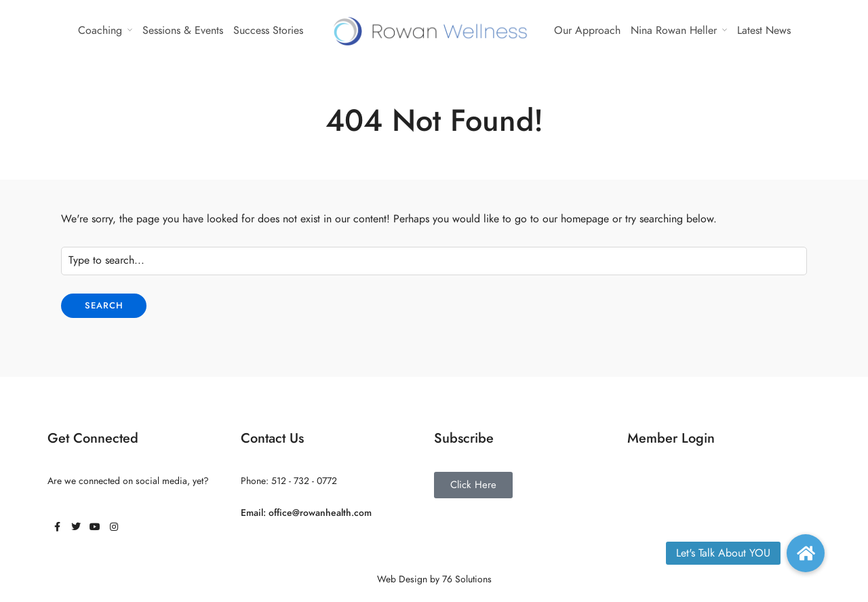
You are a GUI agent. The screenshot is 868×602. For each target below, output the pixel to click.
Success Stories (268, 31)
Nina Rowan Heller (674, 31)
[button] (806, 553)
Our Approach (587, 31)
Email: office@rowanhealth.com (306, 513)
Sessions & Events (183, 31)
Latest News (764, 31)
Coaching (100, 31)
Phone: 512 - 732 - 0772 (289, 481)
